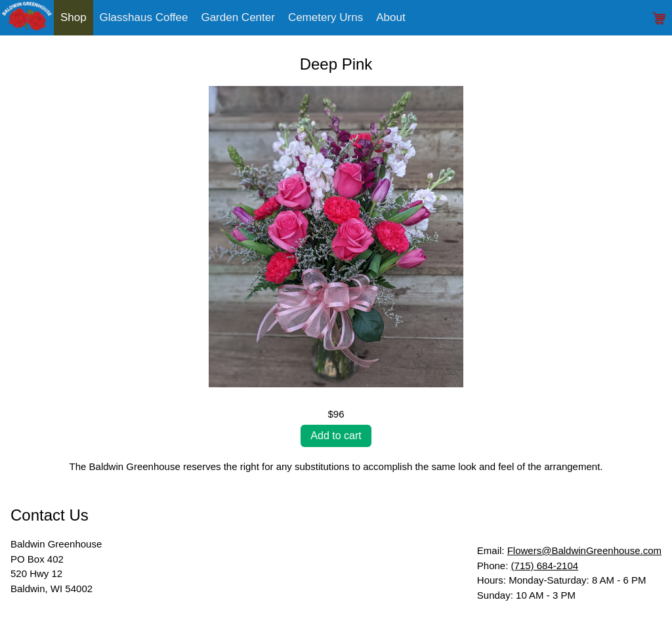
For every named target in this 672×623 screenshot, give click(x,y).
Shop (73, 17)
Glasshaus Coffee (144, 17)
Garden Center (238, 17)
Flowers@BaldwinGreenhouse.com (584, 550)
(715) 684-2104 (545, 566)
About (390, 17)
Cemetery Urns (325, 17)
